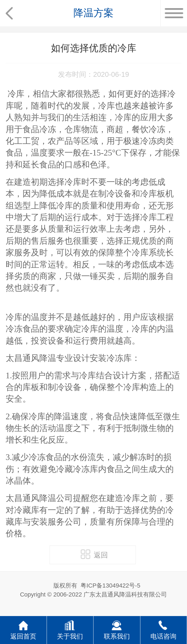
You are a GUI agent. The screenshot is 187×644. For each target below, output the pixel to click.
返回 (94, 554)
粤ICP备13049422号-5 (110, 586)
